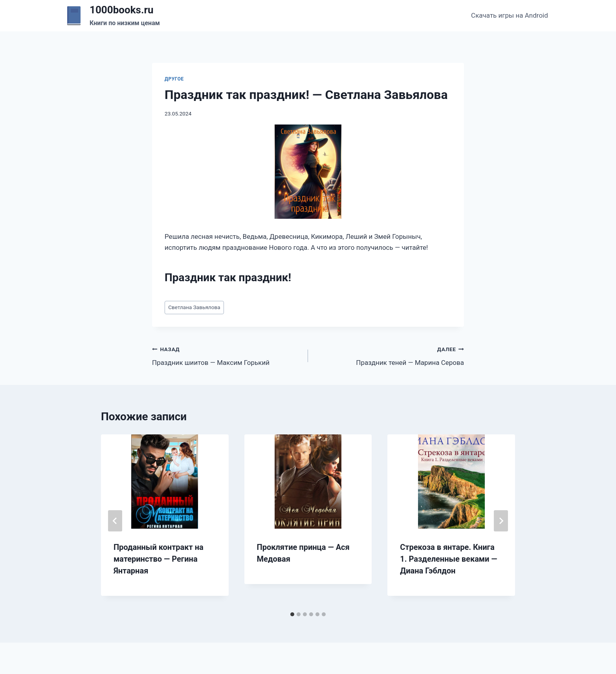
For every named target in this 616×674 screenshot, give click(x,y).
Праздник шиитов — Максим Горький (227, 355)
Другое (174, 79)
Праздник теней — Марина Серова (389, 355)
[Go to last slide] (115, 521)
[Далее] (501, 521)
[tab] (292, 614)
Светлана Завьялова (194, 307)
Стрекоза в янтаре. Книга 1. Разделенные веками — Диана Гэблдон (448, 559)
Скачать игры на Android (510, 15)
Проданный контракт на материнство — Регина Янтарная (159, 559)
